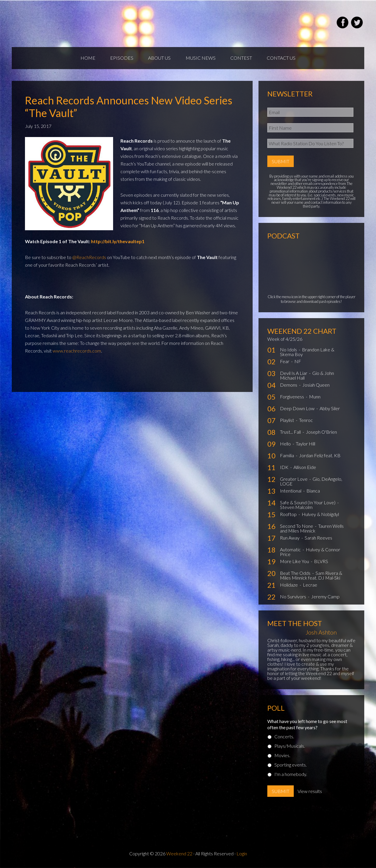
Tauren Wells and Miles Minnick (312, 529)
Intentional (291, 491)
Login (242, 854)
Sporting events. (291, 765)
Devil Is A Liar (294, 374)
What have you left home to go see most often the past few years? (307, 725)
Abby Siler (330, 409)
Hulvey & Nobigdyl (320, 515)
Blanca (313, 491)
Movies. (282, 756)
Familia (287, 456)
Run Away (290, 538)
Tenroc (306, 421)
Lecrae (310, 585)
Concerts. (284, 737)
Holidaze (289, 585)
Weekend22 (82, 24)
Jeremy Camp (325, 597)
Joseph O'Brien (321, 432)
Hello (286, 444)
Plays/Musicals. (290, 746)
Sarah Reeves (318, 538)
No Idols (289, 350)
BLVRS (321, 562)
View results (310, 791)
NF (298, 362)
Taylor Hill (305, 444)
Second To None (297, 526)
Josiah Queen (316, 385)
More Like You (295, 562)
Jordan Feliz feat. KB (320, 456)
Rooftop (289, 515)
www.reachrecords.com (77, 351)
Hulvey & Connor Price (310, 552)
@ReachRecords (89, 257)
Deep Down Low (298, 409)
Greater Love (294, 479)
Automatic (291, 550)
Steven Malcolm (296, 508)
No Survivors (293, 597)
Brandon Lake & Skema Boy (307, 352)
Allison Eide (305, 468)
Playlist (287, 421)
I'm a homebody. (291, 774)
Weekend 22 (179, 854)
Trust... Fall (291, 432)
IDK (285, 468)
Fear (285, 362)
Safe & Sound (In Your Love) (308, 503)
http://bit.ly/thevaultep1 (118, 242)
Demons (289, 385)
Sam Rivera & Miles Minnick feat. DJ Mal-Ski (311, 576)
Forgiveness (292, 397)
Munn (315, 397)
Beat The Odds (296, 574)
